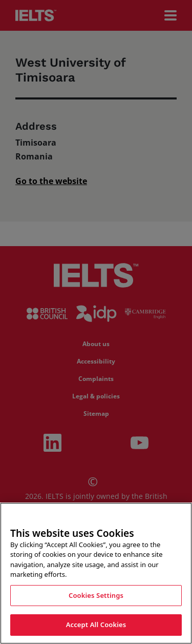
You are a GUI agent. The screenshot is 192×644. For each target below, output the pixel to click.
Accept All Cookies (96, 625)
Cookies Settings (96, 596)
